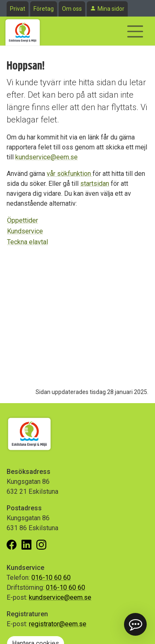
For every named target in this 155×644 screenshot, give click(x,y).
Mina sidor (111, 9)
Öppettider (23, 220)
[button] (135, 624)
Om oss (72, 9)
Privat (18, 9)
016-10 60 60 (51, 578)
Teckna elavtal (27, 242)
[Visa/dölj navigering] (135, 31)
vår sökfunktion (70, 174)
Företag (44, 9)
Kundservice (25, 231)
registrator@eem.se (58, 624)
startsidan (95, 184)
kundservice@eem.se (46, 157)
